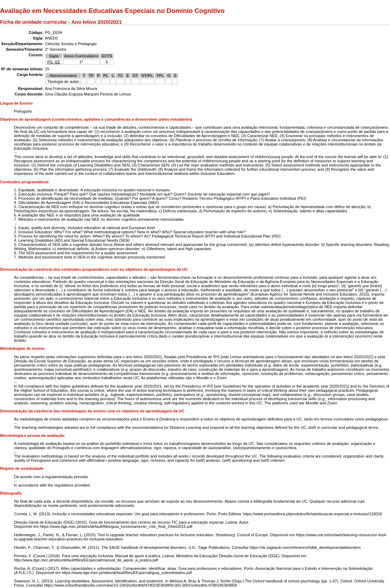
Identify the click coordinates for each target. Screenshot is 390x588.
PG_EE (54, 62)
